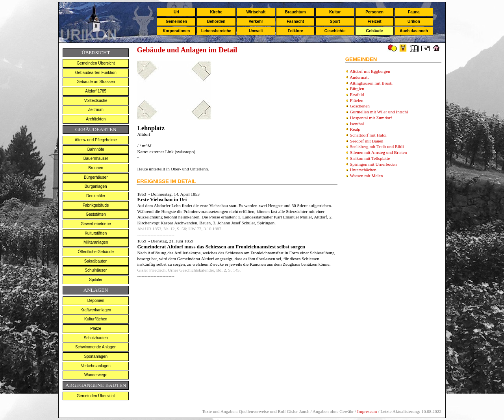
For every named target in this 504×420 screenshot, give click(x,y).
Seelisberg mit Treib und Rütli (377, 146)
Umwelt (256, 31)
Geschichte (335, 31)
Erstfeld (357, 94)
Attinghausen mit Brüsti (371, 83)
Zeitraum (95, 110)
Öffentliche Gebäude (96, 252)
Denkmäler (96, 196)
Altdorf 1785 (96, 91)
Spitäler (96, 280)
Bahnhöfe (96, 149)
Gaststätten (96, 214)
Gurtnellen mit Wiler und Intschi (379, 112)
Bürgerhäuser (96, 177)
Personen (374, 12)
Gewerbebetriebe (96, 224)
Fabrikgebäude (96, 205)
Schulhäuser (96, 270)
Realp (355, 129)
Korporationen (176, 31)
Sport (335, 21)
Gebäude (375, 31)
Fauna (414, 12)
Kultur (335, 12)
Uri (176, 12)
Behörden (216, 21)
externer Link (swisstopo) (172, 152)
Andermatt (359, 77)
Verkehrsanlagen (96, 366)
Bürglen (357, 89)
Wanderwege (96, 375)
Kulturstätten (96, 233)
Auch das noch (414, 31)
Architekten (96, 119)
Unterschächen (363, 170)
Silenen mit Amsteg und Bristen (379, 152)
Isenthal (357, 124)
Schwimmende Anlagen (96, 347)
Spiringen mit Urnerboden (373, 164)
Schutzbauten (96, 338)
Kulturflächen (96, 319)
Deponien (96, 301)
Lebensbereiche (216, 31)
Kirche (216, 12)
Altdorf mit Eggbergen (370, 71)
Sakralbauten (96, 261)
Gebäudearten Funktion (96, 73)
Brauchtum (296, 12)
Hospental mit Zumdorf (371, 118)
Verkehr (256, 21)
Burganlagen (96, 186)
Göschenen (360, 106)
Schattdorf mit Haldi (368, 135)
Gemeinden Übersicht (96, 63)
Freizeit (374, 21)
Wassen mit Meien (366, 176)
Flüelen (357, 100)
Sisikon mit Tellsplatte (370, 158)
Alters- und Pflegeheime (96, 140)
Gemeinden (176, 21)
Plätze (96, 328)
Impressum (367, 411)
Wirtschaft (256, 12)
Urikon (414, 21)
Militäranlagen (96, 242)
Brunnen (96, 168)
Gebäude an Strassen (96, 82)
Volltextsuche (96, 101)
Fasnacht (295, 21)
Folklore (296, 31)
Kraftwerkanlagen (96, 310)
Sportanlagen (96, 356)
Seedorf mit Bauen (367, 141)
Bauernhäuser (96, 158)
